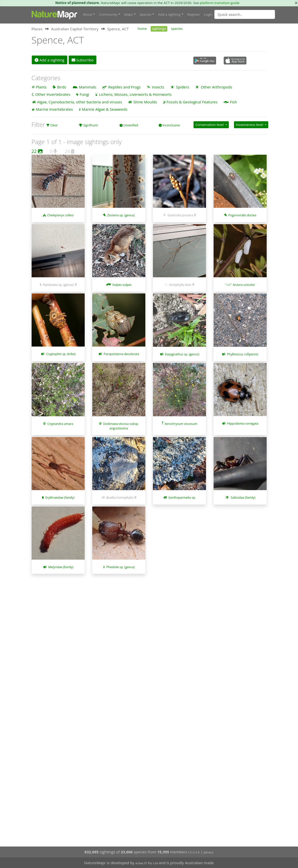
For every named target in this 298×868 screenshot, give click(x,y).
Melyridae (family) (61, 567)
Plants (41, 87)
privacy (209, 852)
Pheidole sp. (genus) (121, 567)
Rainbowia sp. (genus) (58, 285)
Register (194, 14)
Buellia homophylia (120, 498)
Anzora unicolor (244, 285)
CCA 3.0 (194, 852)
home (142, 29)
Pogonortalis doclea (242, 215)
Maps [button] (128, 14)
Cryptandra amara (60, 424)
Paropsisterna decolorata (121, 354)
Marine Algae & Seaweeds (105, 109)
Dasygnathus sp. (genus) (182, 354)
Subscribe (83, 60)
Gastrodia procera (180, 215)
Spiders (182, 87)
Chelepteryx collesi (61, 215)
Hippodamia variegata (243, 424)
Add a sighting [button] (169, 14)
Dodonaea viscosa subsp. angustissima (121, 426)
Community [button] (108, 14)
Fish (234, 102)
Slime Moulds (145, 102)
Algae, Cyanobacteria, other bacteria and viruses (79, 102)
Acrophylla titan (180, 285)
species (177, 29)
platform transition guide (220, 3)
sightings (159, 29)
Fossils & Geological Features (192, 102)
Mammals (88, 87)
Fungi (84, 94)
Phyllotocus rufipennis (243, 354)
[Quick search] (245, 14)
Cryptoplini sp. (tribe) (61, 354)
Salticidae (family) (243, 498)
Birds (62, 87)
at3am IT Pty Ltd (146, 863)
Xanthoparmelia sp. (182, 498)
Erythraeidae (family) (60, 498)
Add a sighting (50, 60)
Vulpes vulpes (122, 285)
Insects (158, 87)
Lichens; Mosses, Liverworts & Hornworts (135, 94)
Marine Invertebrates (54, 109)
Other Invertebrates (53, 94)
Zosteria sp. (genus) (121, 215)
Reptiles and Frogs (124, 87)
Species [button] (145, 14)
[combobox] (255, 14)
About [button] (87, 14)
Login (208, 14)
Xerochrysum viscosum (181, 424)
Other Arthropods (216, 87)
